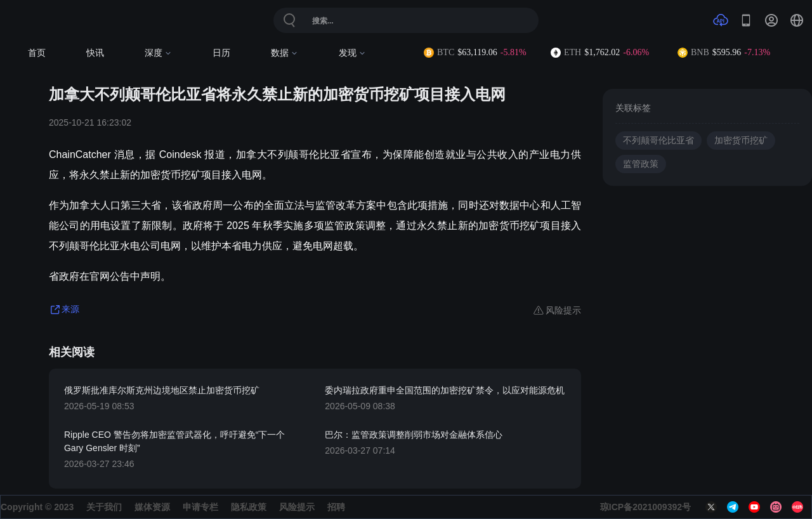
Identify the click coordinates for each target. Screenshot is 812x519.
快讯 (95, 53)
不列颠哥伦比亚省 (658, 141)
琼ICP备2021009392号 (645, 507)
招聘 (336, 507)
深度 (158, 53)
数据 (285, 53)
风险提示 (297, 507)
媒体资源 (152, 507)
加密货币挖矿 (741, 141)
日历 (221, 53)
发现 (352, 53)
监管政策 (641, 164)
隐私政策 (249, 507)
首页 (37, 53)
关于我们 (104, 507)
